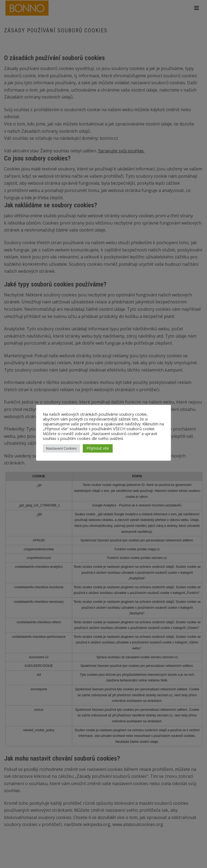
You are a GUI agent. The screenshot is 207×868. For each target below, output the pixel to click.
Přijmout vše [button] (98, 448)
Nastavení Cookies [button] (61, 448)
